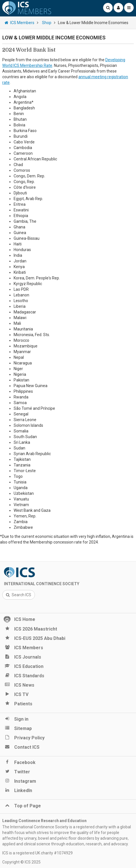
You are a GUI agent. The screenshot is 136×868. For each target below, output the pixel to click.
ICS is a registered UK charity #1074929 (37, 853)
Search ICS (19, 595)
